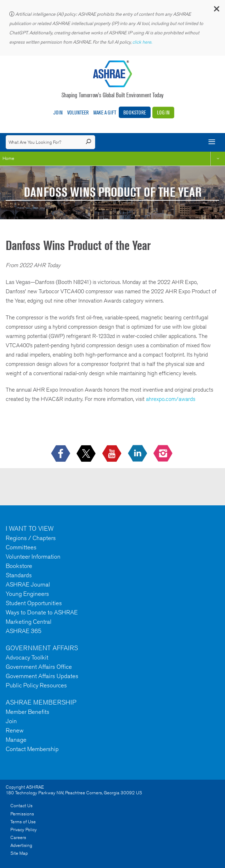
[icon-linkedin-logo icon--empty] (138, 454)
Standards (19, 575)
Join (58, 112)
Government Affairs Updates (42, 676)
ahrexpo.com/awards (171, 399)
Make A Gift (105, 112)
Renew (15, 730)
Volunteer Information (33, 556)
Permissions (22, 814)
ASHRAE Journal (28, 584)
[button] (216, 11)
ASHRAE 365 (24, 631)
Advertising (21, 845)
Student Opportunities (34, 603)
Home (8, 158)
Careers (18, 837)
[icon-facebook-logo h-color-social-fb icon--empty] (61, 454)
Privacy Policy (24, 830)
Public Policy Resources (36, 685)
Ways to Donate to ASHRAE (42, 612)
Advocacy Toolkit (27, 657)
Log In (163, 112)
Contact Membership (32, 749)
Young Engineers (27, 594)
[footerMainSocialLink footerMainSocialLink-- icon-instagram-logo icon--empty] (164, 454)
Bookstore (135, 112)
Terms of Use (23, 822)
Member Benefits (28, 712)
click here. (143, 42)
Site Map (19, 853)
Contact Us (21, 806)
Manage (16, 740)
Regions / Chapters (31, 538)
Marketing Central (29, 622)
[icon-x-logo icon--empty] (87, 454)
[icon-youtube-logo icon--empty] (112, 454)
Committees (21, 547)
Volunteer (78, 112)
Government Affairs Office (39, 667)
